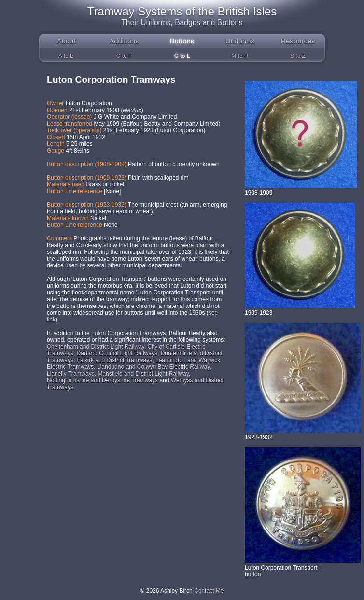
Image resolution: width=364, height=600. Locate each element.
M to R (240, 56)
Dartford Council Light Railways (117, 353)
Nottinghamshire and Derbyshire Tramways (102, 380)
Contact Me (209, 591)
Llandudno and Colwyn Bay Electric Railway (153, 367)
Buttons (182, 41)
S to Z (298, 56)
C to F (124, 56)
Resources (298, 41)
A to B (66, 56)
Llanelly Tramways (71, 374)
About (66, 41)
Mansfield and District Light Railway (143, 374)
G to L (182, 56)
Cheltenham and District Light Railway (96, 347)
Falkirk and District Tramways (115, 360)
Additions (124, 41)
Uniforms (240, 41)
